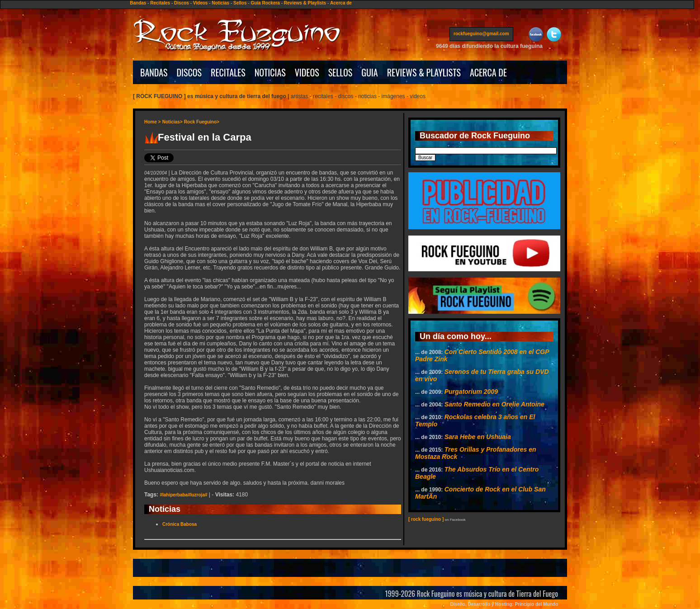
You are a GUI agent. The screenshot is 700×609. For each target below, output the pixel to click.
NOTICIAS (270, 72)
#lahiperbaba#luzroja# (183, 495)
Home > (152, 122)
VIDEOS (307, 72)
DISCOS (189, 72)
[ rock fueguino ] (426, 519)
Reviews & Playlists (305, 3)
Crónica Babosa (180, 524)
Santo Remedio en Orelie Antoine (494, 404)
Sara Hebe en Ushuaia (478, 437)
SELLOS (341, 72)
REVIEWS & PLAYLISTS (424, 72)
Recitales (160, 3)
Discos (182, 3)
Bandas (138, 3)
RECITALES (228, 72)
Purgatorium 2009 (471, 392)
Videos (201, 3)
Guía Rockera (265, 3)
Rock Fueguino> (202, 122)
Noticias (220, 3)
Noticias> (173, 122)
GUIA (369, 72)
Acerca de (341, 3)
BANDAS (154, 72)
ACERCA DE (488, 72)
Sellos (240, 3)
